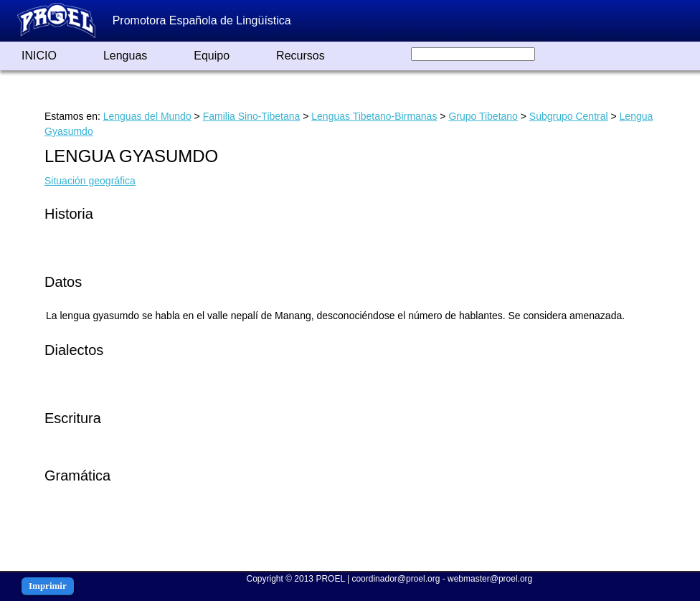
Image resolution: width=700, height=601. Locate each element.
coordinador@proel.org (396, 579)
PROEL (330, 579)
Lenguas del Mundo (147, 116)
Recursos (301, 56)
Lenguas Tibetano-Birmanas (374, 116)
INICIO (39, 56)
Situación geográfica (90, 181)
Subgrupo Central (569, 116)
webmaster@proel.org (490, 579)
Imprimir (48, 586)
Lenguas (125, 56)
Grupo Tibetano (483, 116)
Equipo (212, 56)
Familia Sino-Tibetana (252, 116)
